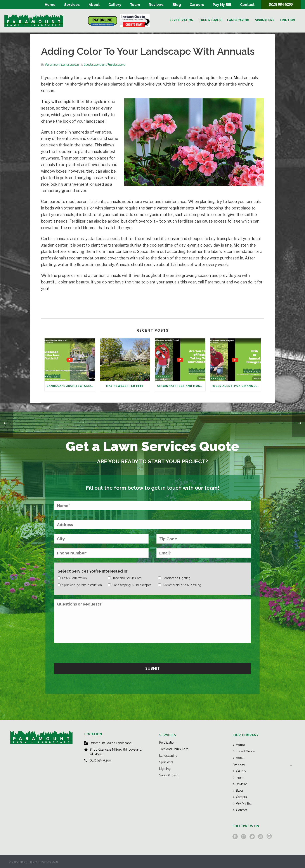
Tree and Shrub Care (174, 749)
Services (72, 5)
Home (50, 5)
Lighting (288, 20)
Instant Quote (244, 751)
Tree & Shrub (210, 20)
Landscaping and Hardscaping (105, 65)
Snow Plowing (169, 775)
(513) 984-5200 (281, 4)
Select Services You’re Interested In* (93, 571)
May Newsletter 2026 (125, 386)
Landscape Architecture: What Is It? (71, 386)
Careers (197, 5)
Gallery (115, 5)
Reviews (156, 5)
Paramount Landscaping (62, 65)
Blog (177, 5)
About (94, 5)
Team (135, 5)
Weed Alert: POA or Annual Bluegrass (237, 386)
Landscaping (238, 20)
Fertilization (182, 20)
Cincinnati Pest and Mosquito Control (181, 386)
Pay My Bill (222, 5)
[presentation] (87, 652)
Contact (247, 5)
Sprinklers (265, 20)
